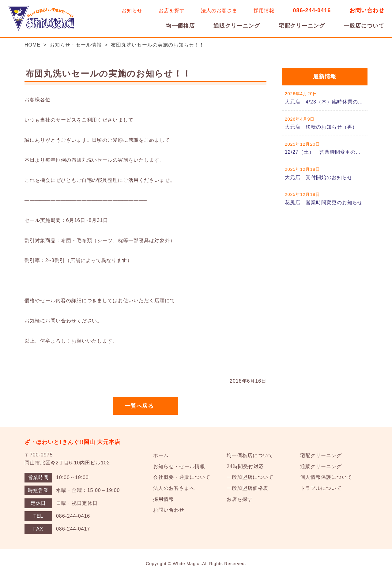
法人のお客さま (219, 11)
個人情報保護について (326, 477)
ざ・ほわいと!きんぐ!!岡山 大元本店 (73, 442)
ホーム (161, 455)
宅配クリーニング (302, 26)
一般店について (364, 26)
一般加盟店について (250, 477)
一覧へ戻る (139, 406)
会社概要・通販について (182, 477)
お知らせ (132, 11)
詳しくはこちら (325, 98)
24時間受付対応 (245, 466)
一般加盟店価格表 (247, 488)
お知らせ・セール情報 (76, 45)
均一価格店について (250, 455)
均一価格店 (180, 26)
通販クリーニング (237, 26)
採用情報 (264, 11)
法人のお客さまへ (174, 488)
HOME (32, 45)
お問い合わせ (367, 10)
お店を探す (172, 11)
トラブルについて (321, 488)
